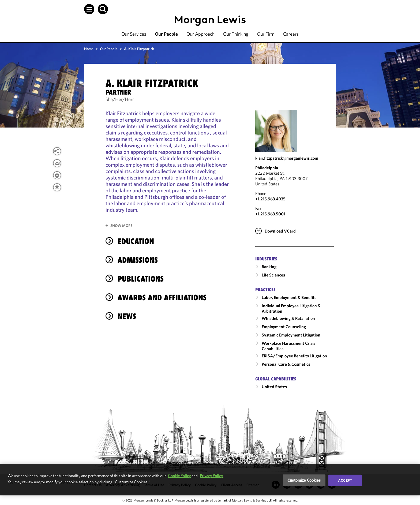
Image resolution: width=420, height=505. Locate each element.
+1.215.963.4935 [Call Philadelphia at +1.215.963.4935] (270, 199)
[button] (89, 9)
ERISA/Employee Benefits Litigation (294, 356)
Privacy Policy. (212, 476)
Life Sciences (273, 275)
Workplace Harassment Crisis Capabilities (288, 346)
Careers (291, 34)
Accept (345, 480)
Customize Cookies (304, 480)
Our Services (134, 34)
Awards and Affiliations (162, 298)
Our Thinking (236, 34)
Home (89, 49)
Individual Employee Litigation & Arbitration (291, 308)
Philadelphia (267, 168)
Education (136, 241)
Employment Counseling (284, 327)
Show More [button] (121, 226)
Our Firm (266, 34)
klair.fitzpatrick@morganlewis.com (287, 158)
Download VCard (280, 231)
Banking (269, 267)
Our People (166, 34)
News (127, 316)
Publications (141, 279)
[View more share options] (57, 151)
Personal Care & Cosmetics (286, 364)
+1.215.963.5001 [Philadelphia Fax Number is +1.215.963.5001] (270, 214)
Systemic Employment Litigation (291, 335)
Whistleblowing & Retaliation (288, 318)
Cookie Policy (179, 476)
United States (274, 387)
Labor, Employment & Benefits (289, 297)
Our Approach (200, 34)
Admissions (138, 260)
